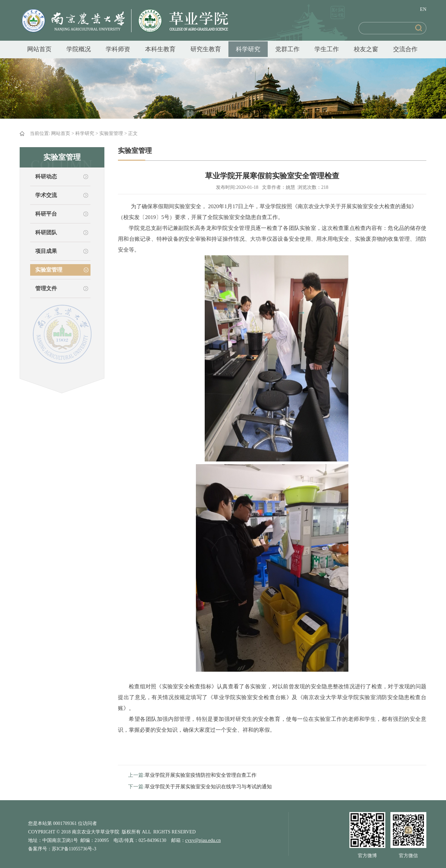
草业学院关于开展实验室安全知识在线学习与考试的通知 (208, 787)
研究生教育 (206, 49)
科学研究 (248, 49)
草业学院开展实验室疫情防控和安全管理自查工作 (201, 775)
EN (423, 9)
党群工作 (287, 49)
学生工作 (327, 49)
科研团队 (46, 232)
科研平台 (46, 214)
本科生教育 (160, 49)
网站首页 (39, 49)
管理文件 (46, 288)
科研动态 (46, 176)
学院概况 (79, 49)
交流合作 (405, 49)
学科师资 (118, 49)
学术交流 (46, 195)
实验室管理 (111, 133)
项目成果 (46, 251)
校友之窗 (366, 49)
